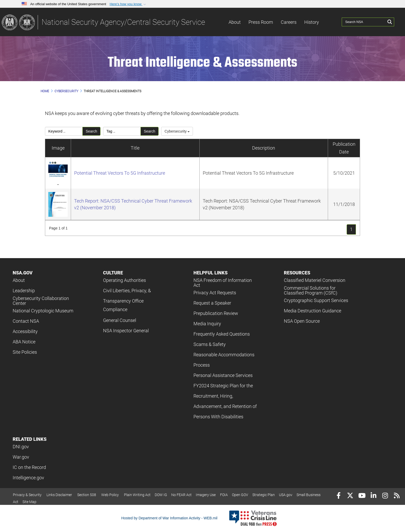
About (235, 22)
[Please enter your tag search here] (122, 131)
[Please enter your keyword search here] (64, 131)
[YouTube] (362, 496)
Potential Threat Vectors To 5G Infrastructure (120, 173)
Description (264, 148)
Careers (289, 22)
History (312, 22)
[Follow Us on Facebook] (338, 496)
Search (91, 131)
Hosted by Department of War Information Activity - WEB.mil (169, 518)
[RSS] (397, 496)
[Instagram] (385, 496)
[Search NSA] (364, 22)
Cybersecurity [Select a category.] (177, 131)
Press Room (261, 22)
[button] (128, 4)
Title (135, 148)
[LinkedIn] (373, 496)
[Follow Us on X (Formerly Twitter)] (350, 496)
